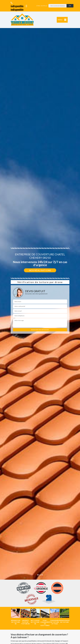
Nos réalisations (40, 270)
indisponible (17, 5)
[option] (16, 617)
